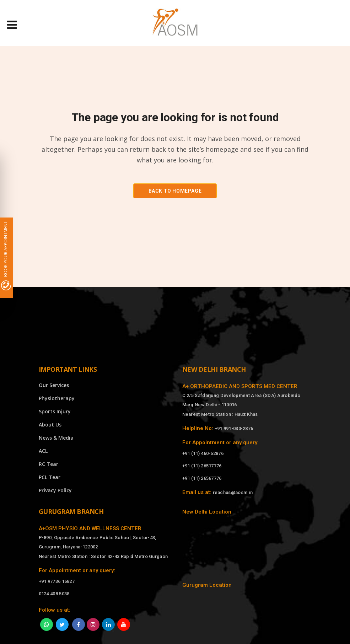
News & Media (56, 438)
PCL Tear (50, 477)
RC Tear (49, 464)
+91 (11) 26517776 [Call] (202, 466)
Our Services (54, 385)
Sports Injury (55, 411)
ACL (43, 451)
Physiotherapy (57, 398)
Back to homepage (175, 191)
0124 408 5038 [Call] (54, 594)
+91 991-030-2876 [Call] (234, 428)
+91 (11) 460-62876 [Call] (203, 453)
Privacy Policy (55, 490)
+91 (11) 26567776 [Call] (202, 478)
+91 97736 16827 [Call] (57, 581)
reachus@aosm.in (233, 492)
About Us (50, 425)
